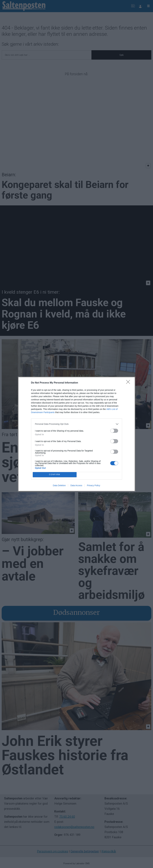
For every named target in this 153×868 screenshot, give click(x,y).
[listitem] (77, 424)
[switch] (114, 431)
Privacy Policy (93, 485)
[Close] (129, 383)
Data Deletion (59, 485)
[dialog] (77, 434)
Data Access (76, 485)
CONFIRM (55, 475)
